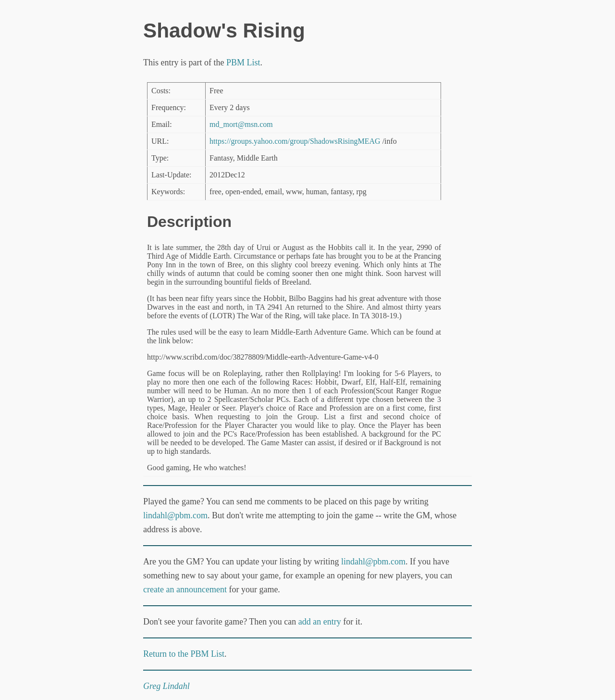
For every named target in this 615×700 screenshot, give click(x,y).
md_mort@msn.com (241, 124)
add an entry (320, 622)
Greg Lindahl (166, 686)
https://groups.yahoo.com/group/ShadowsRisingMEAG (295, 141)
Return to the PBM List (184, 654)
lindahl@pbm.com (175, 515)
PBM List (243, 62)
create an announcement (185, 589)
